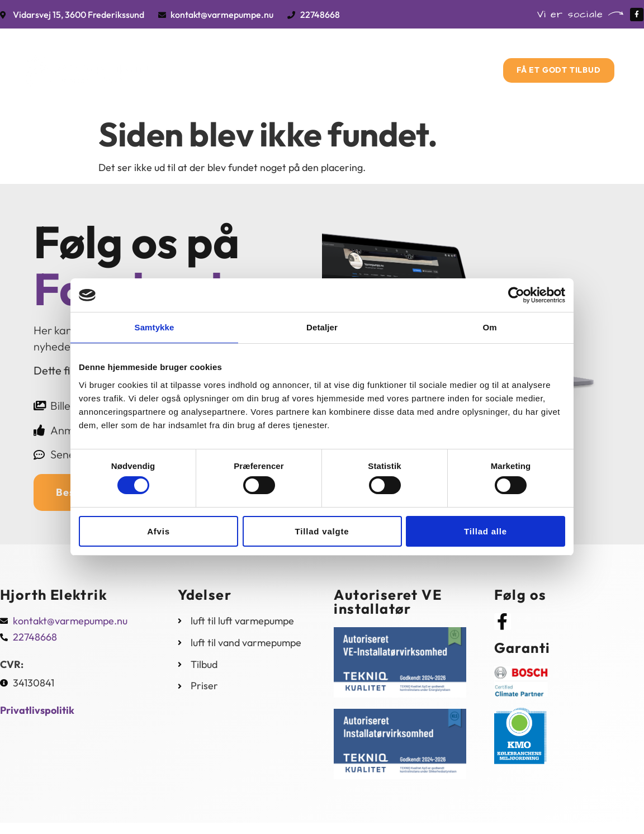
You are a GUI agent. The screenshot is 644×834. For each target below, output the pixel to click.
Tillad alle (486, 531)
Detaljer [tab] (322, 327)
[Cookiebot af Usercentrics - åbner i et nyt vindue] (516, 295)
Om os (382, 57)
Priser (433, 57)
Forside (204, 57)
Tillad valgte (322, 531)
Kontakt (317, 89)
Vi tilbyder (268, 57)
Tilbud (330, 57)
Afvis (158, 531)
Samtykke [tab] (155, 327)
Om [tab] (489, 327)
